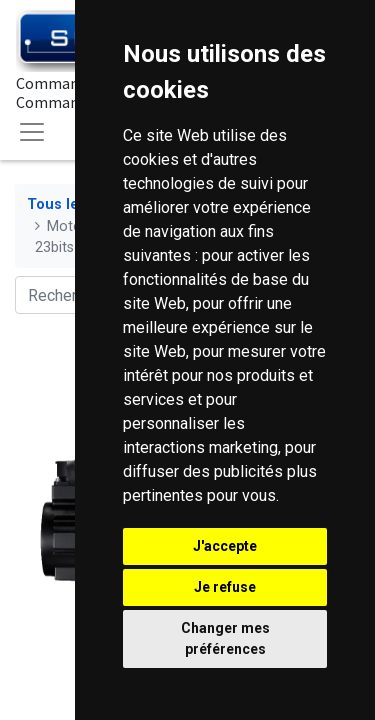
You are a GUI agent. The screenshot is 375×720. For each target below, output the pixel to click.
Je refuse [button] (225, 587)
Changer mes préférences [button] (225, 638)
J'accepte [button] (225, 546)
